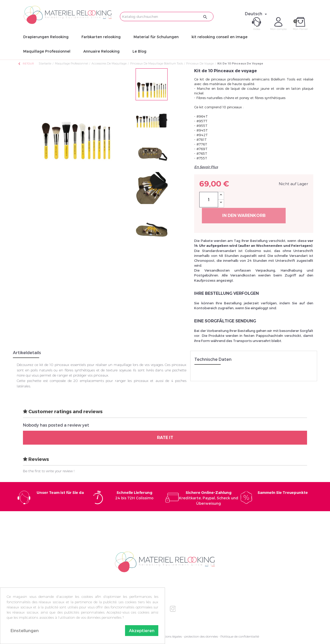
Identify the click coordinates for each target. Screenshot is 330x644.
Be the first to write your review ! (49, 471)
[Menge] (209, 200)
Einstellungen (25, 630)
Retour (26, 64)
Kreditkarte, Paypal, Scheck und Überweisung (209, 498)
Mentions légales (170, 636)
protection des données (201, 636)
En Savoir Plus (206, 167)
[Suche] (167, 17)
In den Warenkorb (244, 215)
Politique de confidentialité (240, 636)
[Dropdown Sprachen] (257, 14)
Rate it (165, 438)
